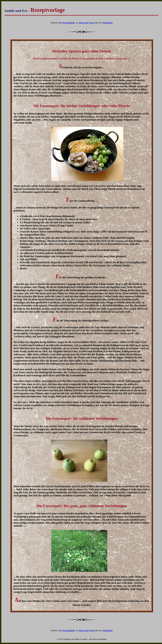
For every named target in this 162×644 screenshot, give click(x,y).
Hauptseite (108, 23)
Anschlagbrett (68, 23)
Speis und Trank (86, 23)
